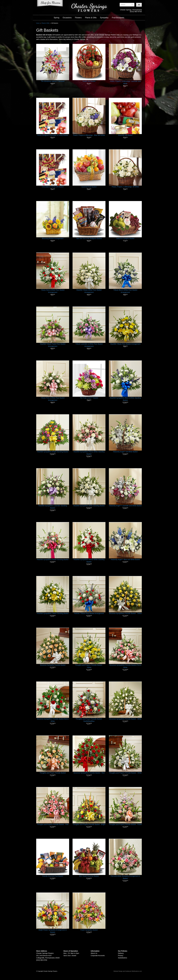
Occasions (67, 18)
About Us (94, 953)
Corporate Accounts (98, 956)
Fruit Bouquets (118, 18)
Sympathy (104, 18)
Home (38, 23)
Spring (56, 18)
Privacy (121, 956)
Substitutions (122, 958)
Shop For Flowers (50, 4)
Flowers (78, 18)
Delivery (121, 953)
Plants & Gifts (91, 18)
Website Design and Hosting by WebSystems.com (128, 971)
